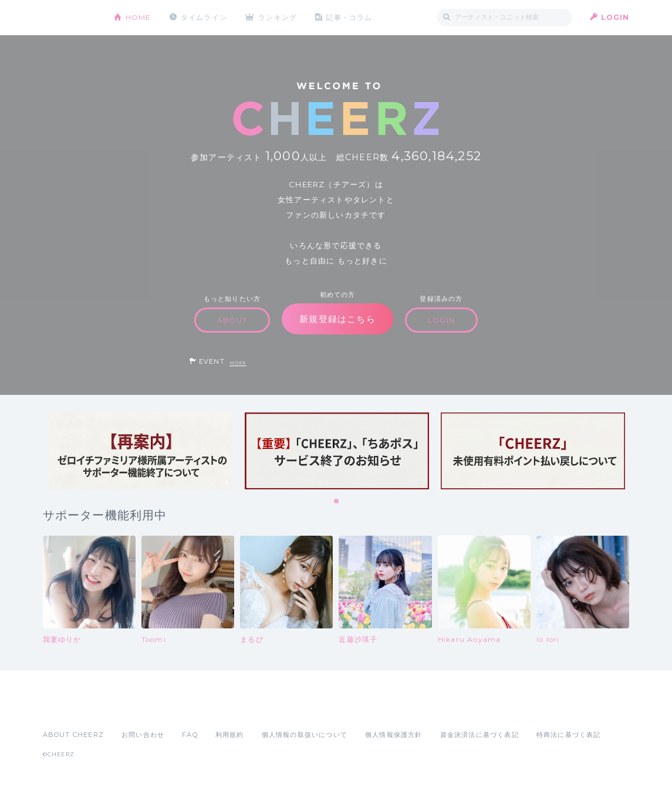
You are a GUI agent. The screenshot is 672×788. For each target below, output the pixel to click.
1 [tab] (337, 502)
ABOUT (232, 320)
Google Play (132, 709)
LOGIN (615, 17)
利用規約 (230, 735)
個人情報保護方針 (394, 735)
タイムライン (204, 17)
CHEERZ (70, 18)
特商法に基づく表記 (569, 735)
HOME (139, 17)
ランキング (278, 17)
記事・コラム (349, 17)
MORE (238, 363)
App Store (70, 709)
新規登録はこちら (337, 319)
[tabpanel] (141, 451)
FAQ (190, 735)
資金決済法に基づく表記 (479, 735)
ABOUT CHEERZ (73, 735)
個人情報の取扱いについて (305, 735)
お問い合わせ (143, 735)
